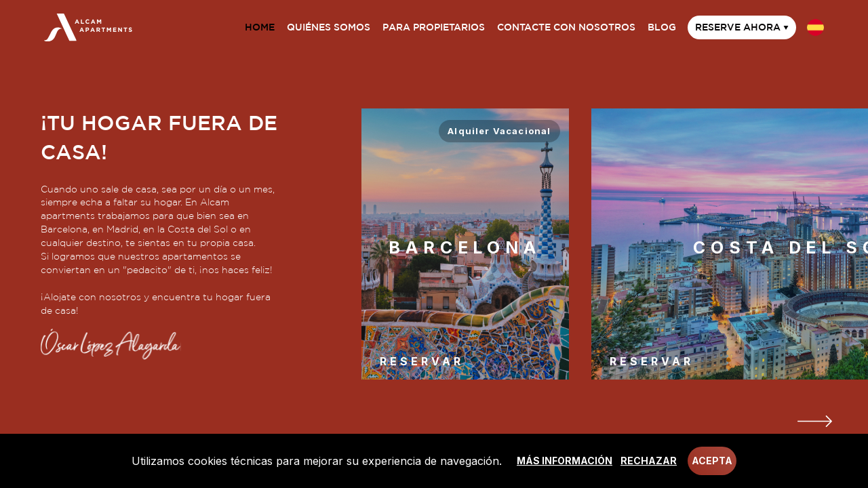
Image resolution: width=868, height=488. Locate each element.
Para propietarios (434, 27)
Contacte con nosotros (566, 27)
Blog (662, 27)
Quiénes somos (329, 27)
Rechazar (649, 461)
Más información (565, 461)
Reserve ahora (742, 27)
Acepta (712, 461)
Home (260, 27)
